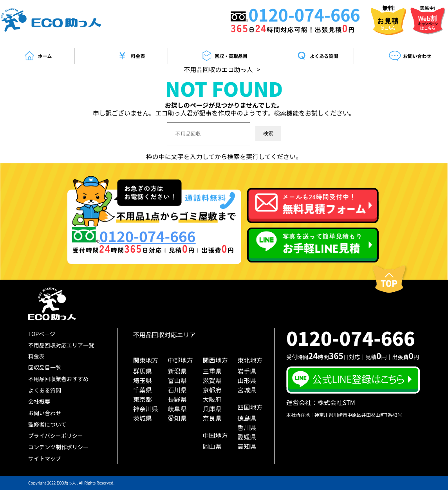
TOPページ (42, 334)
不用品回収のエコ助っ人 (219, 69)
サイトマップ (45, 458)
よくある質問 (317, 56)
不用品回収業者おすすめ (58, 379)
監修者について (47, 424)
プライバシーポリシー (56, 436)
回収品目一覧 (45, 367)
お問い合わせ (410, 56)
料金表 (131, 56)
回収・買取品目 (224, 56)
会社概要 (39, 401)
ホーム (38, 56)
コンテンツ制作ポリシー (58, 447)
